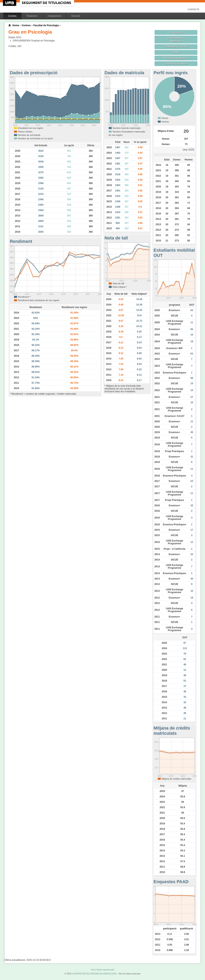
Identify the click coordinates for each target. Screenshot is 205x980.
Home (16, 25)
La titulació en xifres (176, 64)
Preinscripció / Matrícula (176, 39)
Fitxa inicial (176, 32)
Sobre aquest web (105, 970)
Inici (93, 970)
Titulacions (32, 16)
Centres (12, 16)
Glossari (76, 16)
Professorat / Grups (176, 47)
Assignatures (55, 16)
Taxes (176, 52)
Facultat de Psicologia (46, 25)
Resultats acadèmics (176, 58)
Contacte (193, 9)
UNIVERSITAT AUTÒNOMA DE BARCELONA (94, 974)
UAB (10, 3)
